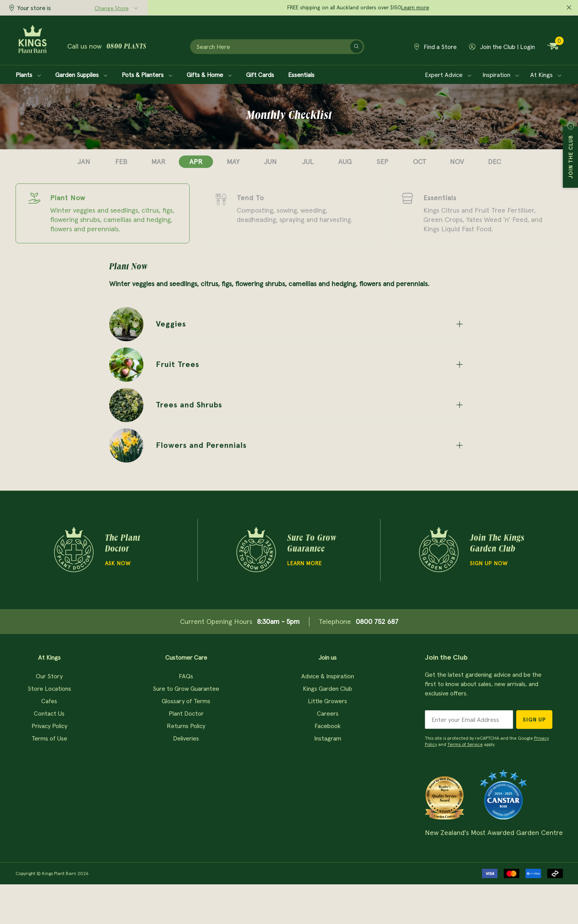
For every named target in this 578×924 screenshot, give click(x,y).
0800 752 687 (377, 621)
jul (308, 162)
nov (457, 162)
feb (121, 162)
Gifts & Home (209, 75)
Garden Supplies (81, 75)
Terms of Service (465, 744)
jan (84, 162)
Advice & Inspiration (328, 676)
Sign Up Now (489, 563)
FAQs (186, 676)
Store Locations (49, 688)
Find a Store (436, 47)
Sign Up (534, 720)
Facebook (327, 726)
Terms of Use (49, 738)
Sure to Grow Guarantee (186, 688)
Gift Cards (260, 75)
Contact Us (49, 713)
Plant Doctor (186, 713)
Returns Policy (186, 726)
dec (494, 162)
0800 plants (126, 47)
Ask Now (118, 563)
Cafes (49, 701)
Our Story (49, 676)
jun (270, 162)
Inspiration (501, 75)
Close (571, 126)
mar (158, 162)
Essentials (301, 75)
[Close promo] (569, 8)
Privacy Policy (49, 726)
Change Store (112, 8)
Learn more (415, 7)
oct (420, 162)
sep (382, 162)
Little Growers (327, 701)
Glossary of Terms (186, 701)
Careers (328, 713)
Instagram (328, 738)
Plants (28, 75)
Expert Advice (448, 75)
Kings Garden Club (327, 688)
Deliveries (186, 738)
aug (345, 162)
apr (196, 162)
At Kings (546, 75)
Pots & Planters (147, 75)
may (233, 162)
